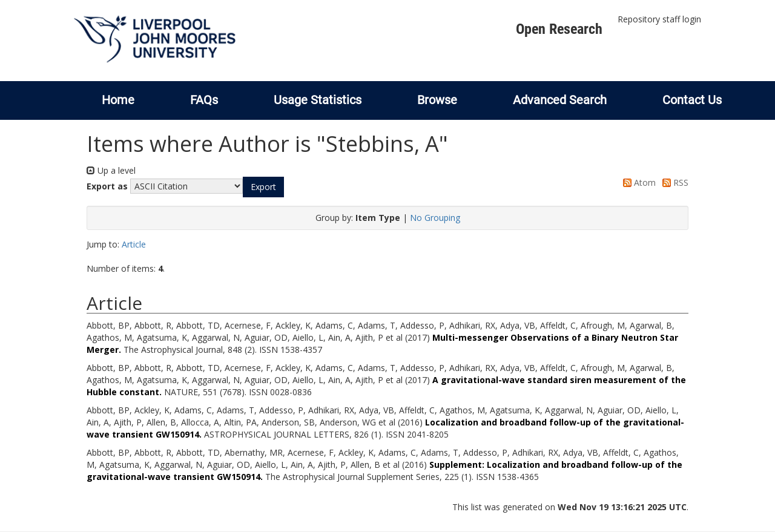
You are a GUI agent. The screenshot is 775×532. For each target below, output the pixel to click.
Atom (637, 182)
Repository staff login (659, 19)
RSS (673, 182)
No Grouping (435, 218)
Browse (437, 100)
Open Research (559, 29)
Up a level (111, 170)
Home (118, 100)
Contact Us (692, 100)
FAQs (204, 100)
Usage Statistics (318, 100)
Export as (107, 186)
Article (134, 244)
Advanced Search (560, 100)
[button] (263, 187)
